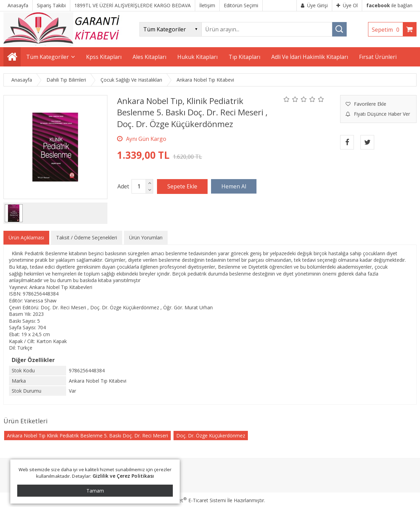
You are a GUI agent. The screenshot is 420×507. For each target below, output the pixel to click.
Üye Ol (347, 5)
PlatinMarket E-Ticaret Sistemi (190, 500)
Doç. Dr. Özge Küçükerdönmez (211, 436)
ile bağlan (389, 5)
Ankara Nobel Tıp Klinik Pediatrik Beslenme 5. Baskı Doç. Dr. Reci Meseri (87, 436)
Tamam (95, 491)
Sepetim (387, 30)
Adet (123, 186)
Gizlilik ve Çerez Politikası (123, 476)
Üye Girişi (314, 5)
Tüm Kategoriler (48, 57)
